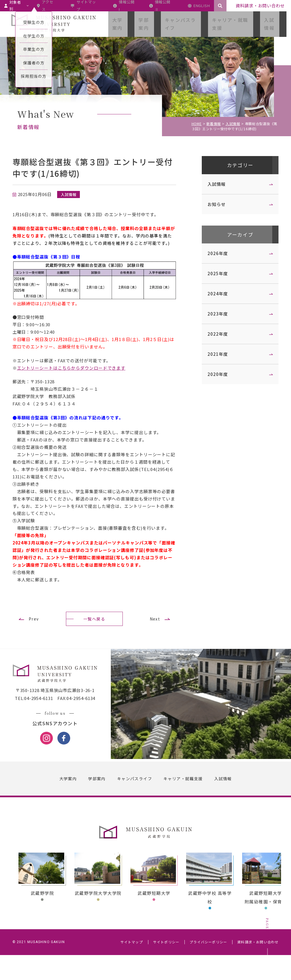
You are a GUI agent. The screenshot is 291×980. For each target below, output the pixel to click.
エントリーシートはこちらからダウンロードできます (76, 373)
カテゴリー (236, 166)
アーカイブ (236, 237)
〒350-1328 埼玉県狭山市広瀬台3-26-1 (60, 717)
